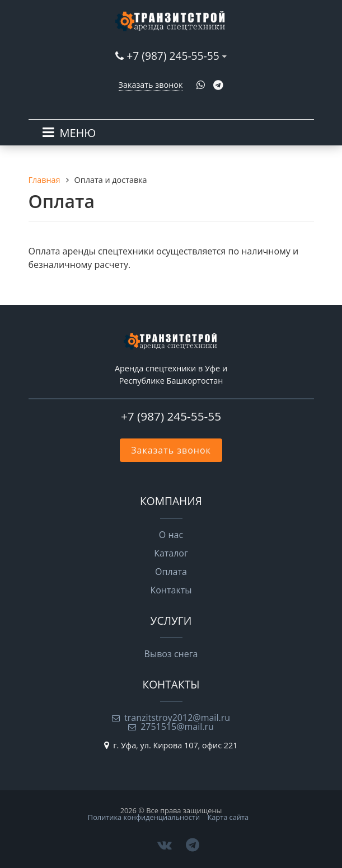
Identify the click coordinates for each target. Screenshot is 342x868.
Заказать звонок (151, 85)
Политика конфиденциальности (144, 817)
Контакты (171, 590)
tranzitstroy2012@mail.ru (177, 718)
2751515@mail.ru (177, 727)
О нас (171, 535)
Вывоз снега (171, 654)
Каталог (171, 553)
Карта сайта (228, 817)
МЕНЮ (78, 133)
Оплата (171, 572)
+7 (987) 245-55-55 (173, 56)
